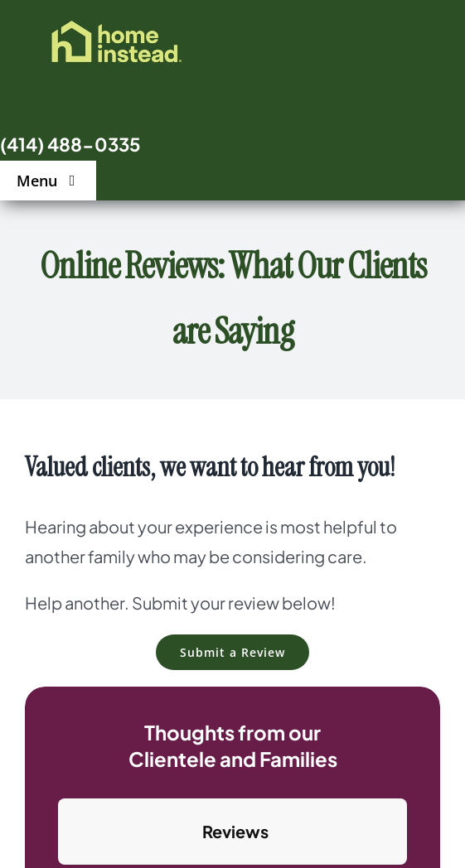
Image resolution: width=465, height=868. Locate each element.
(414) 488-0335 (70, 144)
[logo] (116, 24)
